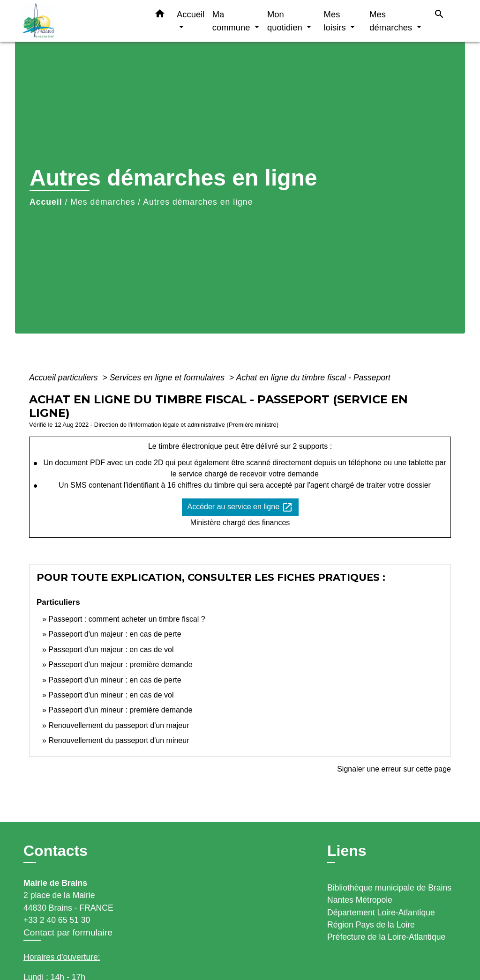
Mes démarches (103, 202)
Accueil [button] (191, 14)
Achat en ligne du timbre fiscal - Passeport (313, 378)
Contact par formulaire (68, 932)
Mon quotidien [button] (286, 21)
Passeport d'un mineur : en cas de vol (111, 695)
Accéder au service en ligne (240, 507)
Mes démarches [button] (392, 21)
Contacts (56, 851)
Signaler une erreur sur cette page (394, 769)
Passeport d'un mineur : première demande (120, 710)
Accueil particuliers (65, 378)
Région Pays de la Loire (371, 925)
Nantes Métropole (360, 900)
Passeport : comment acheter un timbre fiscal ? (127, 619)
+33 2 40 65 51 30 (57, 920)
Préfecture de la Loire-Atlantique (386, 937)
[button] (160, 15)
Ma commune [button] (232, 21)
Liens (347, 851)
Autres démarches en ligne (198, 202)
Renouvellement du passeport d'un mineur (119, 740)
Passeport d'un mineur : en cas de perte (115, 680)
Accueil (46, 202)
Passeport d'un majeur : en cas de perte (115, 634)
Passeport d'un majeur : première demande (120, 664)
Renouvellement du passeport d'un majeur (119, 725)
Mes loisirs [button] (336, 21)
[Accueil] (81, 21)
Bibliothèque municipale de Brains (389, 888)
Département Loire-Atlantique (381, 913)
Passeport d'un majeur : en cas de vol (111, 650)
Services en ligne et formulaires (168, 378)
